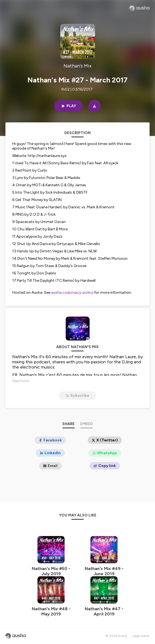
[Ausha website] (139, 8)
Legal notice (141, 636)
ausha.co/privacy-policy (72, 292)
